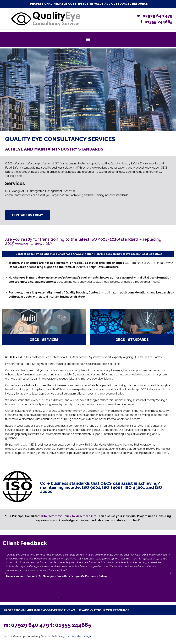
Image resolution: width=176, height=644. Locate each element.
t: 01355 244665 (71, 625)
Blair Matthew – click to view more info (69, 516)
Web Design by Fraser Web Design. (71, 636)
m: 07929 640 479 (27, 625)
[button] (88, 39)
